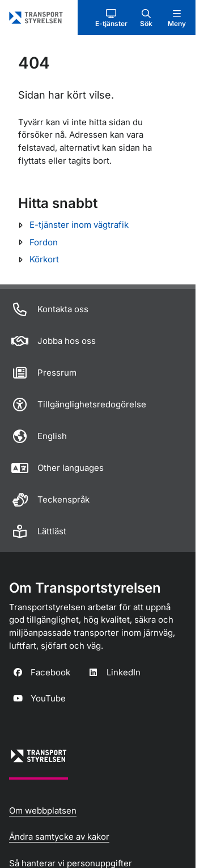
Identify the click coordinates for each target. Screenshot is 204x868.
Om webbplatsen (43, 810)
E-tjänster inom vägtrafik (79, 225)
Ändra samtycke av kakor (59, 837)
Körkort (44, 259)
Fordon (44, 242)
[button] (111, 18)
